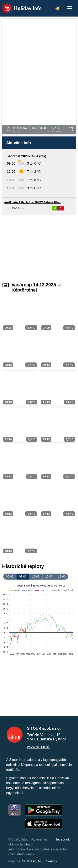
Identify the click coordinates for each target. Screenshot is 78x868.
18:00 (62, 576)
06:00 (10, 576)
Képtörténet (24, 290)
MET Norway (47, 861)
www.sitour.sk (38, 747)
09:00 (23, 576)
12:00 (36, 576)
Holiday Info (18, 5)
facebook (63, 839)
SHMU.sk (29, 861)
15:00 (49, 576)
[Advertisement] (39, 246)
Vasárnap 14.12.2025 (36, 285)
